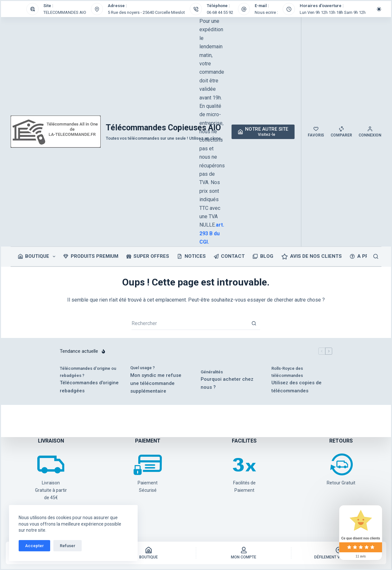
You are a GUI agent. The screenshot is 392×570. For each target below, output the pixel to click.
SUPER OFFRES (148, 256)
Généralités (212, 372)
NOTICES (191, 256)
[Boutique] (148, 553)
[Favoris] (316, 132)
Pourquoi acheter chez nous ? (227, 383)
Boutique (38, 257)
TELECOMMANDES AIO (65, 12)
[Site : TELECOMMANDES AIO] (32, 9)
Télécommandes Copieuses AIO (163, 128)
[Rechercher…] (189, 323)
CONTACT (229, 256)
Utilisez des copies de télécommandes (296, 387)
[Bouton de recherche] (254, 323)
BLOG (263, 256)
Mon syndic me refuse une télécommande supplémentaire (156, 383)
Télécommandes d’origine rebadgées (89, 387)
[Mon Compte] (244, 553)
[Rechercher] (376, 256)
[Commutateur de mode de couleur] (379, 9)
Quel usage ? (142, 368)
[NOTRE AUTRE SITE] (263, 132)
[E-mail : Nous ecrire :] (244, 9)
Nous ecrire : (266, 12)
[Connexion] (370, 132)
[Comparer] (341, 132)
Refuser (68, 546)
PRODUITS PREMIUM (91, 256)
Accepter (34, 546)
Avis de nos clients (312, 257)
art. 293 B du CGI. (212, 233)
